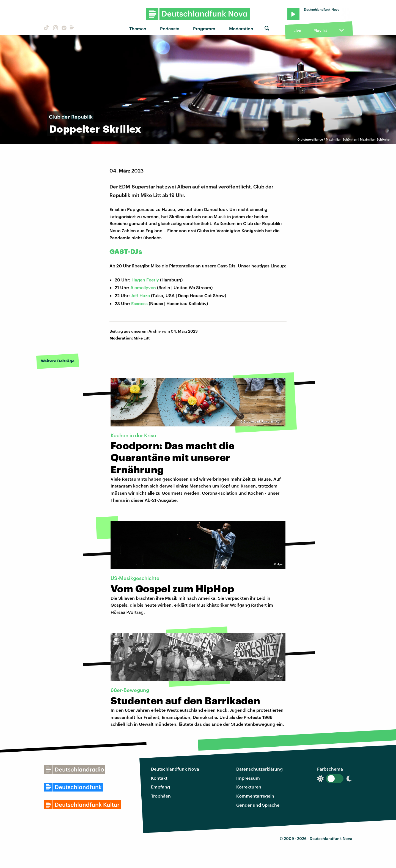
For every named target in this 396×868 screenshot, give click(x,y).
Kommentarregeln (255, 796)
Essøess (139, 303)
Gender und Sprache (258, 805)
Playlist (320, 30)
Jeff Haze (140, 295)
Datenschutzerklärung (259, 769)
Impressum (248, 778)
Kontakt (159, 778)
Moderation (241, 28)
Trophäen (161, 796)
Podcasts (170, 28)
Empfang (160, 787)
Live (297, 30)
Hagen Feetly (145, 280)
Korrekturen (249, 787)
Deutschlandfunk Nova (175, 769)
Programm (204, 28)
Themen (138, 28)
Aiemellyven (143, 287)
